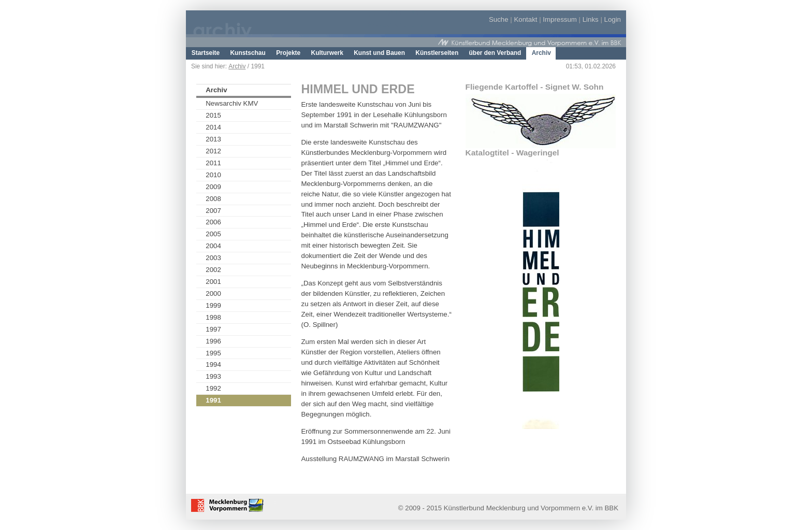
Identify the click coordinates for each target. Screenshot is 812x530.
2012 (213, 151)
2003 (213, 258)
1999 (213, 305)
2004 (213, 246)
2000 (213, 293)
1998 (213, 317)
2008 (213, 199)
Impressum (560, 19)
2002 (213, 270)
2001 (213, 282)
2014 (213, 127)
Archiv (237, 66)
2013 (213, 139)
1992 (213, 388)
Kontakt (525, 19)
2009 (213, 187)
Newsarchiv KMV (232, 103)
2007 (213, 211)
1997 (213, 329)
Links (591, 19)
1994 (213, 364)
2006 (213, 222)
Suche (499, 19)
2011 (213, 163)
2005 (213, 234)
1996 (213, 341)
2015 (213, 115)
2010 (213, 175)
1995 (213, 353)
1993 (213, 376)
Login (613, 19)
